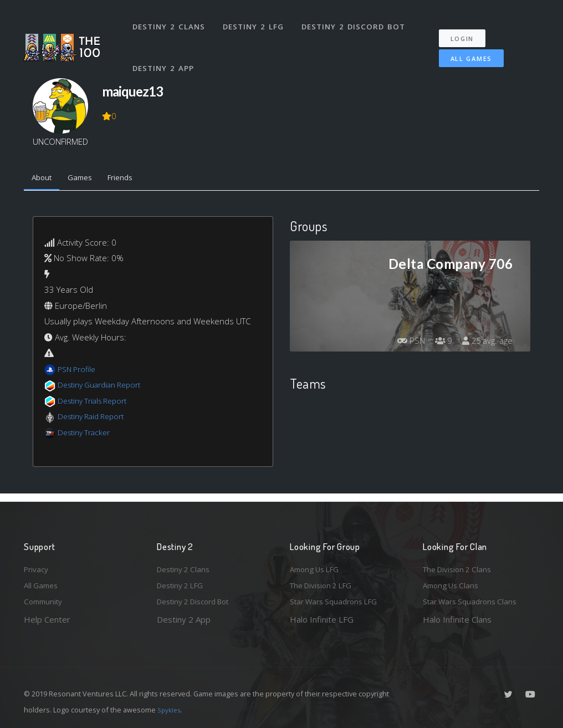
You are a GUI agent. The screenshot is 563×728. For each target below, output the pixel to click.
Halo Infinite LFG (322, 619)
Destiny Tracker (87, 435)
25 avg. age (486, 343)
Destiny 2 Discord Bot (357, 21)
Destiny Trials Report (97, 403)
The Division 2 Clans (461, 565)
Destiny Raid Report (95, 419)
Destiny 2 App (165, 52)
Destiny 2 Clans (170, 21)
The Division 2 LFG (325, 583)
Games (87, 179)
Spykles (170, 710)
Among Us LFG (318, 565)
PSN (403, 343)
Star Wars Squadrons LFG (339, 601)
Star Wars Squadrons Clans (474, 601)
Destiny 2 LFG (256, 21)
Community (45, 601)
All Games (464, 48)
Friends (132, 179)
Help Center (47, 619)
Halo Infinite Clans (457, 619)
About (44, 179)
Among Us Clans (454, 583)
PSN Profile (79, 371)
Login (468, 28)
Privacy (38, 565)
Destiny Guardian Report (104, 387)
